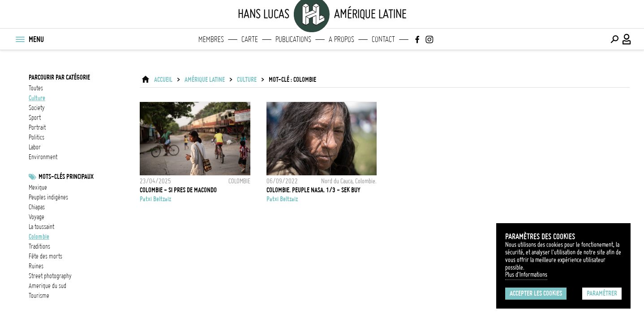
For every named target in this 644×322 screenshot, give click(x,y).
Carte (250, 39)
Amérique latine (205, 80)
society (37, 108)
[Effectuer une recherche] (614, 39)
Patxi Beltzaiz (155, 199)
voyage (36, 217)
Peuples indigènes (48, 197)
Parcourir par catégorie (59, 77)
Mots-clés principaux (66, 177)
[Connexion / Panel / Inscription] (627, 39)
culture (37, 98)
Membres (211, 39)
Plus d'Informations (526, 275)
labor (35, 147)
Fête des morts (45, 256)
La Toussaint (41, 227)
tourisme (39, 296)
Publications (293, 39)
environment (43, 157)
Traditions (39, 246)
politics (36, 137)
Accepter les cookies (536, 293)
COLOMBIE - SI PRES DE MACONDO (178, 190)
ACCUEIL (163, 80)
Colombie (39, 237)
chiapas (37, 207)
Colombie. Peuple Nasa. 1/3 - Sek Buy (313, 190)
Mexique (38, 187)
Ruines (36, 266)
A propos (341, 39)
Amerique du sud (47, 286)
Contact (383, 39)
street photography (50, 276)
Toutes (36, 88)
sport (35, 118)
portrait (37, 127)
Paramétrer (602, 293)
